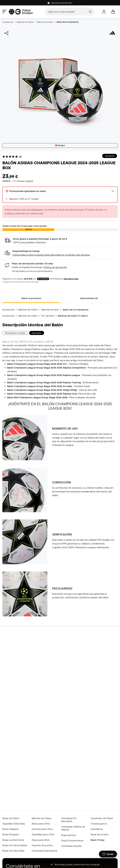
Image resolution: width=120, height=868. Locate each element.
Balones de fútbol (25, 22)
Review (60, 145)
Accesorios (8, 22)
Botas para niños (41, 824)
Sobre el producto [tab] (31, 298)
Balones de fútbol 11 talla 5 (73, 316)
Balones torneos (45, 22)
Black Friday (98, 840)
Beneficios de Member (60, 3)
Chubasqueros (99, 824)
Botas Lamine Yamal (13, 840)
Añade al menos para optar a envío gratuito (25, 226)
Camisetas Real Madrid (44, 851)
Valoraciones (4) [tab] (89, 298)
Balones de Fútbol (41, 818)
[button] (60, 253)
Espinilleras (97, 829)
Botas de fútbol (11, 818)
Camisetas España (71, 846)
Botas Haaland (10, 829)
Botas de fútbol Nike (13, 851)
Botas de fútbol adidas (15, 845)
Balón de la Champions (68, 22)
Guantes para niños (42, 829)
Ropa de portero (100, 834)
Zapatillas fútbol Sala (14, 824)
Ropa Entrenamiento (72, 840)
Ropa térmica (69, 835)
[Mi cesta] (113, 12)
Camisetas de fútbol (102, 818)
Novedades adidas (15, 333)
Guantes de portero (42, 845)
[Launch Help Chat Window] (108, 854)
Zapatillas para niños (43, 834)
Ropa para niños (41, 840)
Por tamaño (48, 316)
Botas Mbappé (11, 834)
